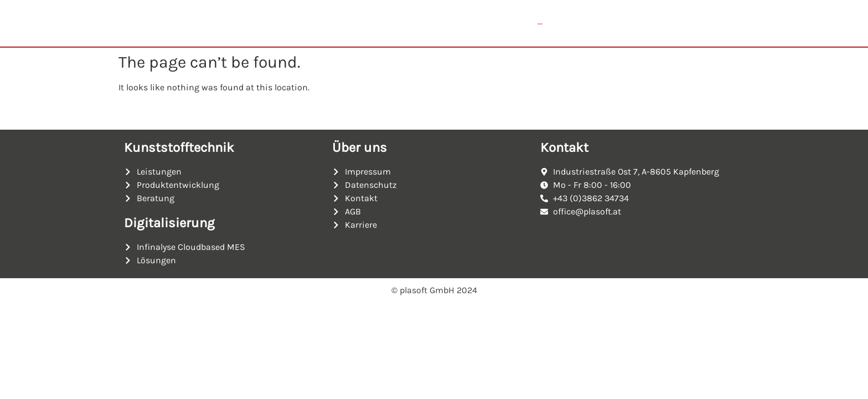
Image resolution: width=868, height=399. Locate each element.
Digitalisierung (169, 227)
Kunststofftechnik (179, 151)
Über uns (360, 151)
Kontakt (564, 151)
